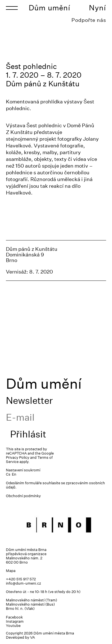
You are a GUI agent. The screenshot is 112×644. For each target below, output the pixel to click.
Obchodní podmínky (23, 496)
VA (33, 637)
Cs (8, 474)
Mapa (11, 571)
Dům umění (50, 8)
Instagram (15, 621)
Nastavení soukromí (23, 470)
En (14, 474)
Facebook (14, 617)
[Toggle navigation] (12, 8)
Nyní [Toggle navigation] (98, 8)
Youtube (13, 626)
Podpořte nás (89, 20)
